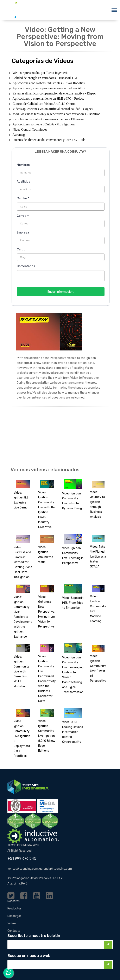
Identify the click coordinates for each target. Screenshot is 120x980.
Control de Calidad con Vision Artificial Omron (44, 104)
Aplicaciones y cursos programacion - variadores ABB (49, 88)
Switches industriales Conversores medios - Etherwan (48, 119)
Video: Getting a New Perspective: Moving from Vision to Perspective (47, 612)
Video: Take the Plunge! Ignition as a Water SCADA (98, 557)
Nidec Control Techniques (30, 129)
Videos (12, 923)
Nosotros (14, 901)
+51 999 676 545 (22, 859)
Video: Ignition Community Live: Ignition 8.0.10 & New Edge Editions (47, 736)
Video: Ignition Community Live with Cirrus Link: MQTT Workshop (22, 672)
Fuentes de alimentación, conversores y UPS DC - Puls (49, 140)
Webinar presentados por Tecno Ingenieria (40, 73)
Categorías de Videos (42, 61)
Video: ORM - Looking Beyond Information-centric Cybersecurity (73, 732)
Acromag (19, 135)
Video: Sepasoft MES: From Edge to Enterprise (73, 603)
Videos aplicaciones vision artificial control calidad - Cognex (53, 109)
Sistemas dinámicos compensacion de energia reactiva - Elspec (54, 93)
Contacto (14, 931)
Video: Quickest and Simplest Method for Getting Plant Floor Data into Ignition (23, 562)
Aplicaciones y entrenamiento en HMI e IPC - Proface (48, 98)
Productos (14, 909)
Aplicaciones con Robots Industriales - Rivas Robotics (49, 83)
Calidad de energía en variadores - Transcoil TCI (45, 78)
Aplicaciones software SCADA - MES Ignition (44, 124)
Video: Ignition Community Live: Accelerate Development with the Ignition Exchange (23, 617)
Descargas (14, 916)
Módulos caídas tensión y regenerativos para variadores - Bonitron (57, 114)
